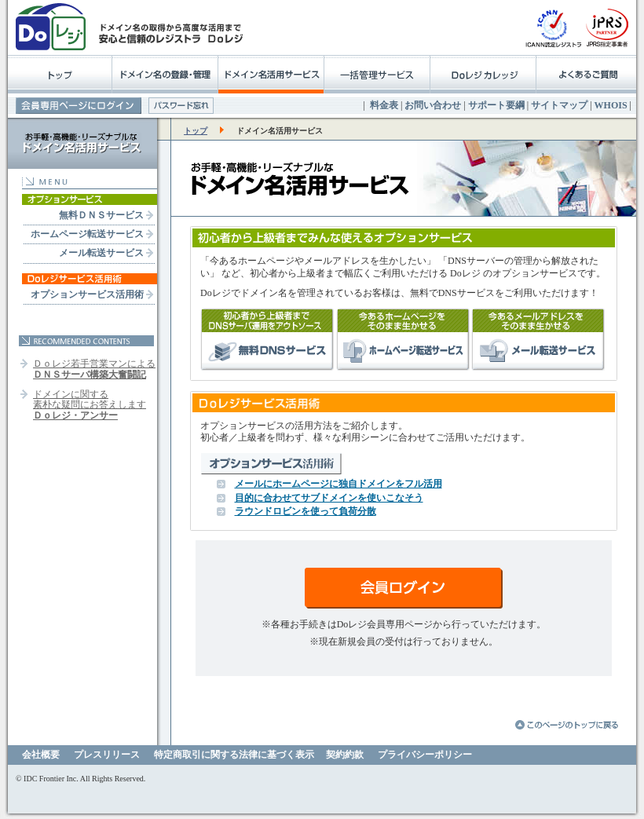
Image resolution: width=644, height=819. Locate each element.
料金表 (384, 105)
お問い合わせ (433, 105)
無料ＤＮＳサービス (101, 215)
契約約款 (345, 755)
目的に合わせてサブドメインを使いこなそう (329, 498)
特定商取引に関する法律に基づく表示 (234, 755)
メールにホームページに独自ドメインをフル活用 (338, 484)
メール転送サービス (101, 253)
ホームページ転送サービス (87, 234)
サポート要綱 (496, 105)
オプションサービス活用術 (87, 294)
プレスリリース (107, 755)
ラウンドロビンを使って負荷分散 (306, 511)
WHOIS (611, 105)
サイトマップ (559, 105)
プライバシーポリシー (425, 755)
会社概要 (41, 755)
